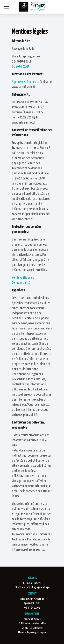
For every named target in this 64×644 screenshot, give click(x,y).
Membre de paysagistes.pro (32, 632)
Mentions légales (32, 619)
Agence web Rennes (24, 82)
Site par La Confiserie (32, 628)
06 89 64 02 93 (21, 67)
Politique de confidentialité (32, 624)
